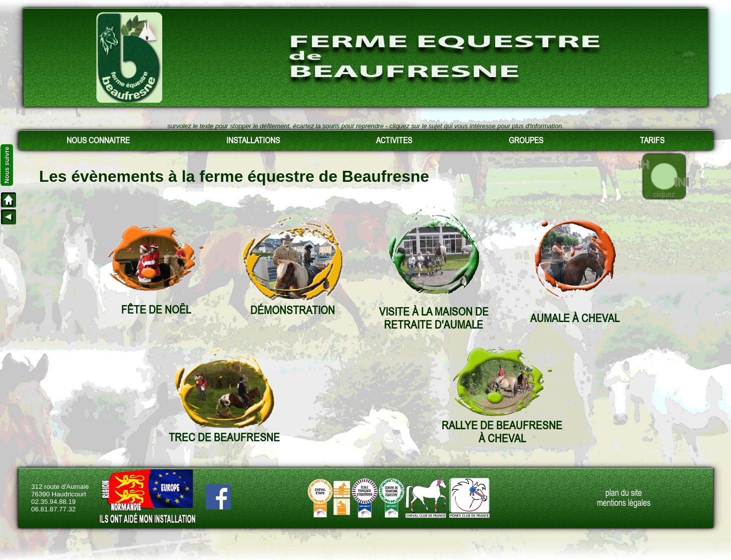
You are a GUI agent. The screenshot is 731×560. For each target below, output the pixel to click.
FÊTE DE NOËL (156, 310)
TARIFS (652, 140)
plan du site (624, 493)
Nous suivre (7, 165)
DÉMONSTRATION (293, 310)
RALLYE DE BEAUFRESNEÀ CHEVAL (502, 432)
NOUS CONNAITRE (98, 140)
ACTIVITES (394, 140)
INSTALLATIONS (253, 140)
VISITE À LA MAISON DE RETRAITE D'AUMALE (434, 318)
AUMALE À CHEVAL (575, 318)
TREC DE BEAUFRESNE (224, 437)
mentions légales (624, 503)
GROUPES (526, 140)
